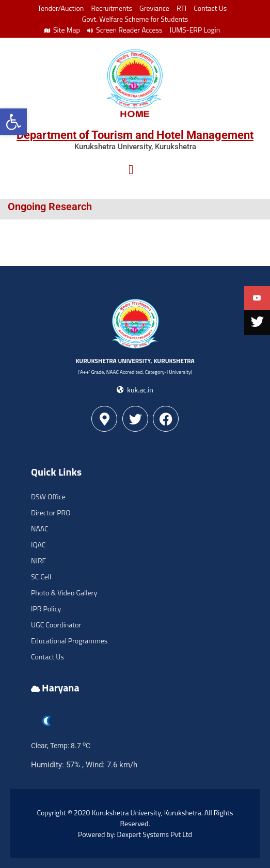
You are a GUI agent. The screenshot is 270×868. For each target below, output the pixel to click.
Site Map (62, 30)
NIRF (38, 561)
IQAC (38, 545)
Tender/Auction (61, 8)
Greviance (154, 8)
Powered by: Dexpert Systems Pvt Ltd (135, 834)
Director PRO (51, 512)
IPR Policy (46, 609)
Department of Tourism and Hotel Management (135, 135)
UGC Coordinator (56, 625)
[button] (13, 122)
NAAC (40, 528)
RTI (181, 8)
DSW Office (48, 496)
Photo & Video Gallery (64, 593)
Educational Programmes (69, 641)
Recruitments (112, 8)
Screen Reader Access (125, 30)
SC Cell (41, 577)
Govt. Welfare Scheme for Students (135, 19)
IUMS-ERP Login (195, 30)
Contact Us (210, 8)
